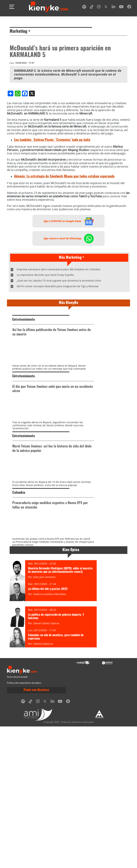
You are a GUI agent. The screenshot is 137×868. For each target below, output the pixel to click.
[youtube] (121, 7)
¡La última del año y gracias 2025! (48, 731)
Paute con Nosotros (36, 832)
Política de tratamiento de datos (24, 824)
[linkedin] (113, 7)
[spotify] (84, 7)
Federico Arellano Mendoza (50, 736)
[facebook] (129, 7)
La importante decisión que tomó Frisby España (45, 342)
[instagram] (99, 7)
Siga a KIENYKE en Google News (69, 288)
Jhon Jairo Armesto (44, 719)
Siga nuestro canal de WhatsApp (69, 305)
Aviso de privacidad (17, 819)
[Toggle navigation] (12, 7)
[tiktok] (92, 7)
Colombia (19, 616)
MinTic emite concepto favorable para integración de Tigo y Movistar (58, 353)
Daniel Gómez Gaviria (46, 765)
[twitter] (106, 7)
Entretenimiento (24, 387)
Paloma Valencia (43, 785)
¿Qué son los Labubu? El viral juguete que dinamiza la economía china (59, 347)
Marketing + (20, 32)
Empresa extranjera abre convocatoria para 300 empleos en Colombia (59, 336)
